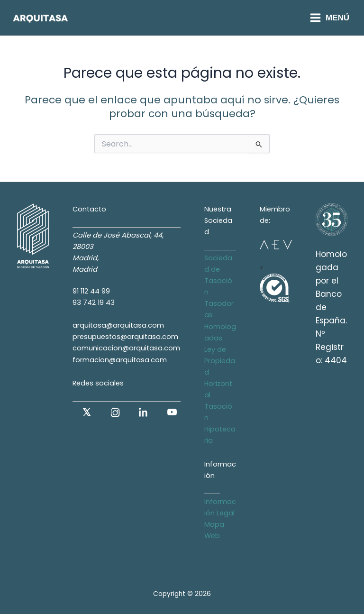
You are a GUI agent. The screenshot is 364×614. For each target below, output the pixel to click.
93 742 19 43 (94, 302)
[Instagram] (115, 412)
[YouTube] (172, 412)
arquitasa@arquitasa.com (118, 325)
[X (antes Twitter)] (87, 412)
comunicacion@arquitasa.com (126, 348)
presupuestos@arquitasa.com (125, 337)
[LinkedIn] (144, 412)
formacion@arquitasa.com (120, 360)
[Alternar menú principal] (329, 18)
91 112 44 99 (91, 291)
